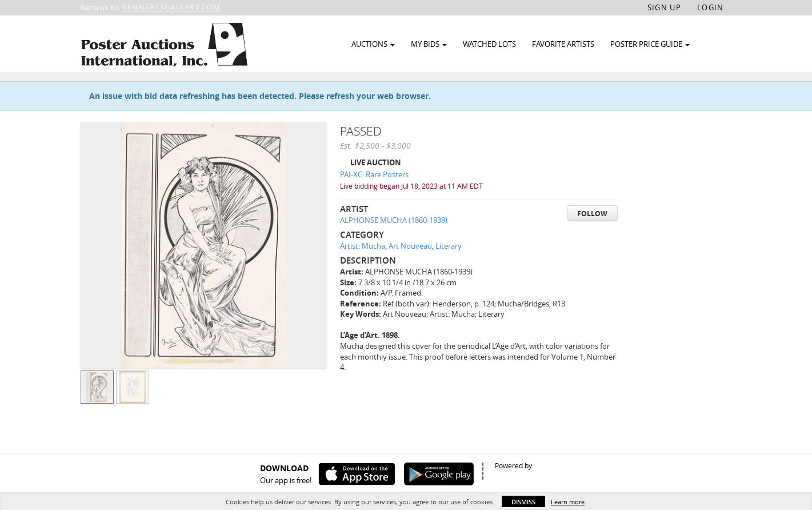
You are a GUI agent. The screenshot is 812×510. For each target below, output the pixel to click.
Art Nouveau (410, 272)
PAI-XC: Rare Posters (374, 201)
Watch (671, 91)
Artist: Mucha (363, 272)
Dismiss (523, 502)
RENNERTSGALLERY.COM (172, 7)
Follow (592, 239)
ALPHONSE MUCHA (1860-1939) (394, 246)
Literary (449, 272)
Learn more (568, 502)
